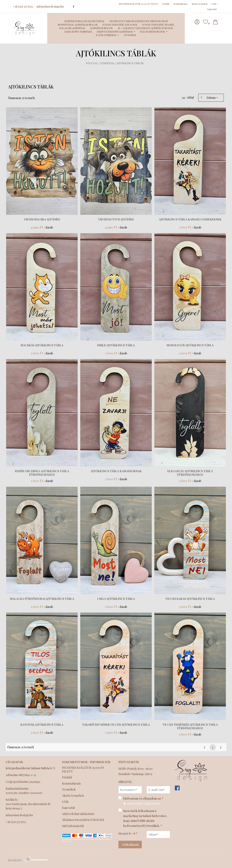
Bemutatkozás (180, 4)
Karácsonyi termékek (78, 32)
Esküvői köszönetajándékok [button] (115, 32)
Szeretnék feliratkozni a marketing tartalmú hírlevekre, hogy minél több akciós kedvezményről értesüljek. (143, 818)
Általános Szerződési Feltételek (83, 820)
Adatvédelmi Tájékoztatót (142, 803)
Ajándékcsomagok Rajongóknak (84, 21)
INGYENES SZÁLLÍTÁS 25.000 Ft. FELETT (139, 4)
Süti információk (73, 826)
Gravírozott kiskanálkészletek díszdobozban (138, 21)
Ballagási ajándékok (72, 28)
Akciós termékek (199, 4)
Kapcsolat (212, 9)
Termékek (107, 63)
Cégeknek (130, 35)
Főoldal (166, 4)
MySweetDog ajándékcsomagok (78, 25)
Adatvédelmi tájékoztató (78, 814)
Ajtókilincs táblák (130, 63)
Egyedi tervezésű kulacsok (120, 25)
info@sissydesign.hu (50, 6)
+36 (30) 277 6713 (23, 6)
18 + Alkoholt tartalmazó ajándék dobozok (145, 28)
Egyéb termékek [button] (106, 35)
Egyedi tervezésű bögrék (158, 25)
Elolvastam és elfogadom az (142, 801)
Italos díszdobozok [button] (153, 32)
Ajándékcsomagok (101, 28)
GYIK (214, 4)
